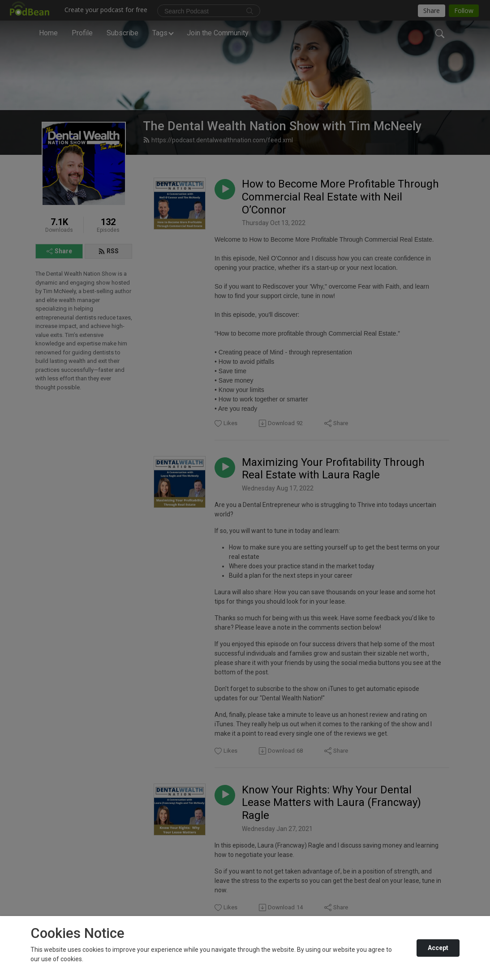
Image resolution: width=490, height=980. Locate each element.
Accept (438, 948)
